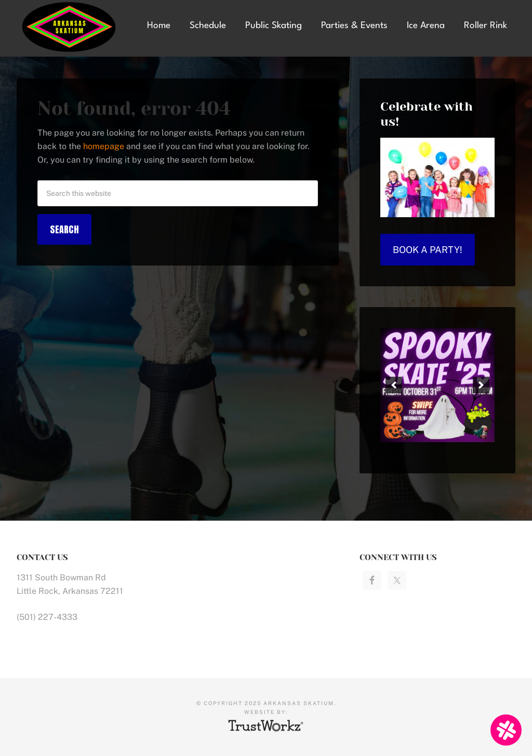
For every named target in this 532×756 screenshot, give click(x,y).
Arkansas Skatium (73, 27)
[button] (394, 385)
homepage (104, 146)
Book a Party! (428, 250)
